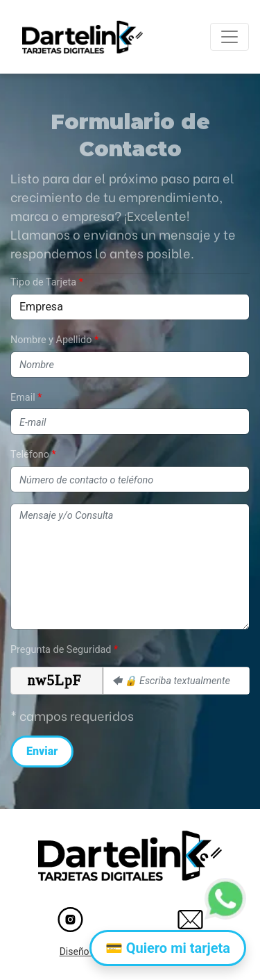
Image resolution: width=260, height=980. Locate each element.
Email (23, 398)
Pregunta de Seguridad (61, 650)
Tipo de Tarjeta (43, 282)
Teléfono (30, 455)
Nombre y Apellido (51, 340)
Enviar (42, 751)
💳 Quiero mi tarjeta (168, 948)
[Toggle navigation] (229, 37)
